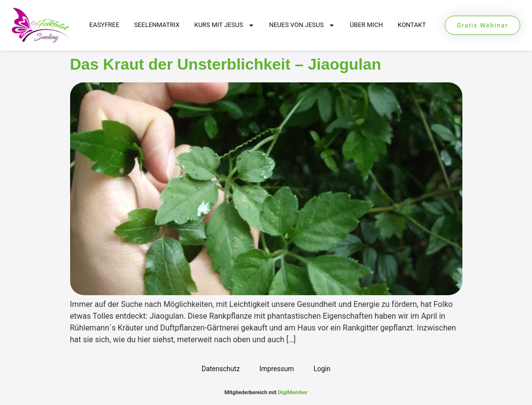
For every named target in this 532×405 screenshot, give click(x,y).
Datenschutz (221, 369)
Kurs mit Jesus (224, 25)
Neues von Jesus (302, 25)
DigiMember (293, 392)
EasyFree (104, 25)
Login (322, 369)
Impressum (277, 369)
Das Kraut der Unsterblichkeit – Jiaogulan (226, 64)
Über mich (366, 25)
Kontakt (412, 25)
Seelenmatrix (157, 25)
